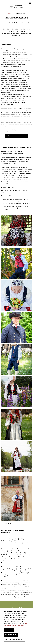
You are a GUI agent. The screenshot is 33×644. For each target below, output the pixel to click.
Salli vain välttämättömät (14, 640)
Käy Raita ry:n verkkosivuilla (16, 136)
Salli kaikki (9, 630)
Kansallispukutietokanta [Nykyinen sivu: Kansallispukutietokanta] (19, 13)
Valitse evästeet (11, 635)
